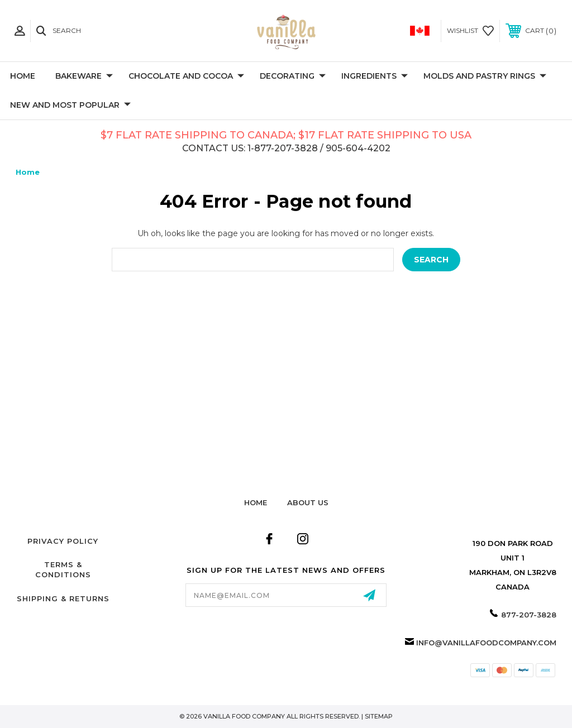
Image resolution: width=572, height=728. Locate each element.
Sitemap (379, 716)
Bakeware (84, 76)
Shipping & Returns (63, 598)
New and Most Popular (70, 106)
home (256, 502)
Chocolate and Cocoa (186, 76)
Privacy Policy (63, 541)
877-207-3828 (529, 615)
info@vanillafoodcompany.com (486, 643)
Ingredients (375, 76)
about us (308, 502)
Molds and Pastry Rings (485, 76)
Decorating (293, 76)
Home (23, 76)
